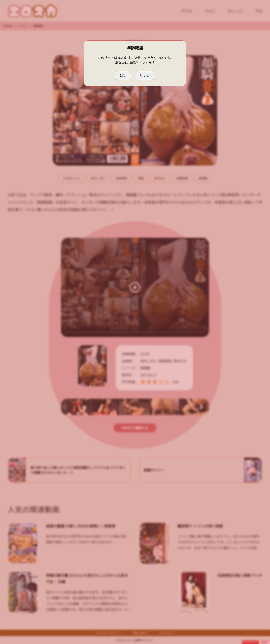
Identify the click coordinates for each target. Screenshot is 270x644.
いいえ (145, 75)
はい (123, 75)
